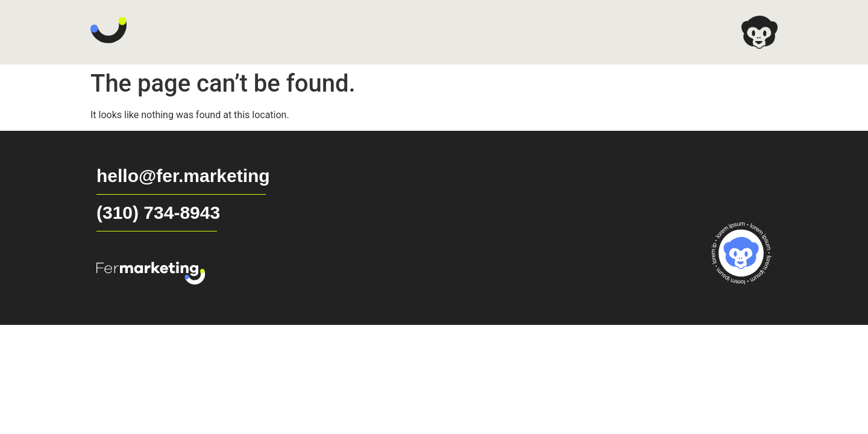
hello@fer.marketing (183, 176)
